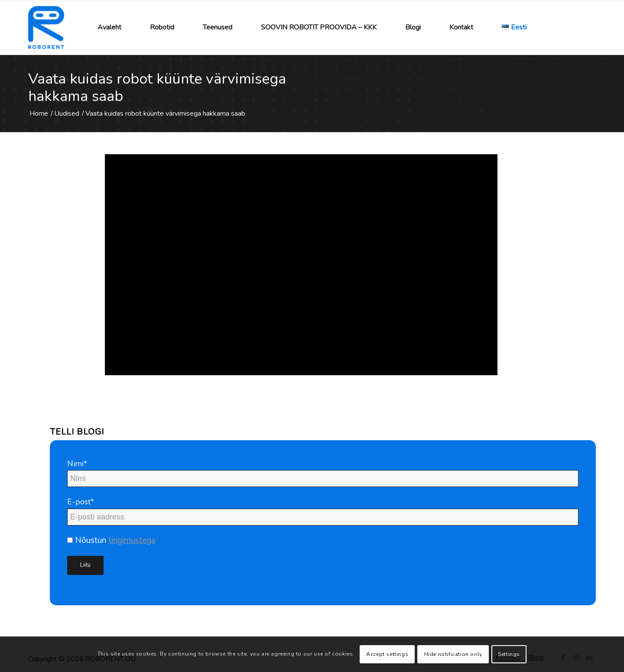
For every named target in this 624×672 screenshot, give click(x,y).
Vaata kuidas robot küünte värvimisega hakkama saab (157, 88)
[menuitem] (109, 28)
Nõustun (111, 540)
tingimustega (132, 540)
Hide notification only (453, 654)
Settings (509, 654)
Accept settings (387, 654)
